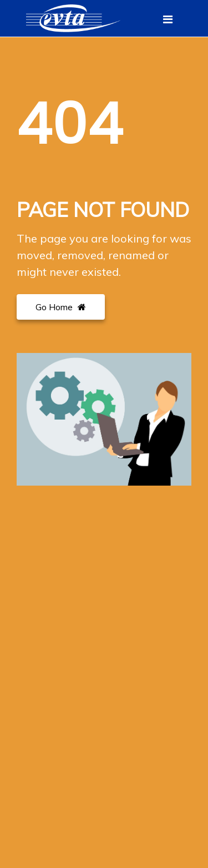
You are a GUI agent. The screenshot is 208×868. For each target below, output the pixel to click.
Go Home (61, 307)
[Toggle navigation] (168, 19)
